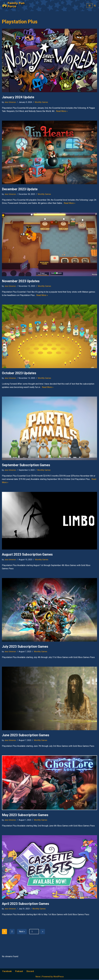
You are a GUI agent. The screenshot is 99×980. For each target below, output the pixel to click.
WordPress (59, 977)
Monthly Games (41, 102)
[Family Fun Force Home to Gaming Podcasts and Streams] (15, 6)
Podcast (19, 972)
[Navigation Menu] (90, 6)
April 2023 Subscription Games (26, 904)
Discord (31, 972)
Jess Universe (10, 102)
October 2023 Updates (19, 373)
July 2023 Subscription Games (25, 647)
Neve (38, 977)
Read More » (62, 111)
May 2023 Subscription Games (25, 815)
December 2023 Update (20, 189)
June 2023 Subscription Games (26, 736)
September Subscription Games (26, 465)
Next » (22, 932)
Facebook (7, 972)
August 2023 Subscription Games (27, 555)
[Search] (95, 6)
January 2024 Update (18, 97)
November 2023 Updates (21, 281)
